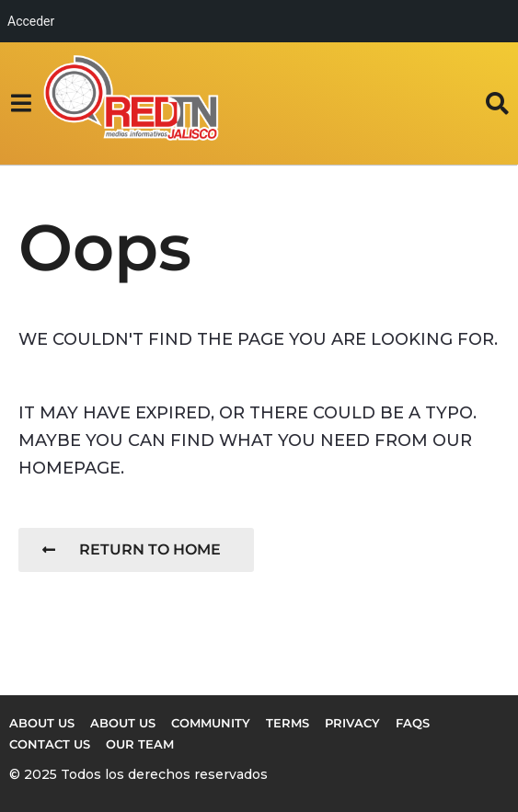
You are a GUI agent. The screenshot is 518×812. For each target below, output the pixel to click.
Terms (288, 723)
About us (42, 723)
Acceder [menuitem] (31, 21)
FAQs (413, 723)
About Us (123, 723)
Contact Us (50, 744)
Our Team (140, 744)
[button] (21, 103)
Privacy (352, 723)
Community (211, 723)
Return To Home (132, 549)
